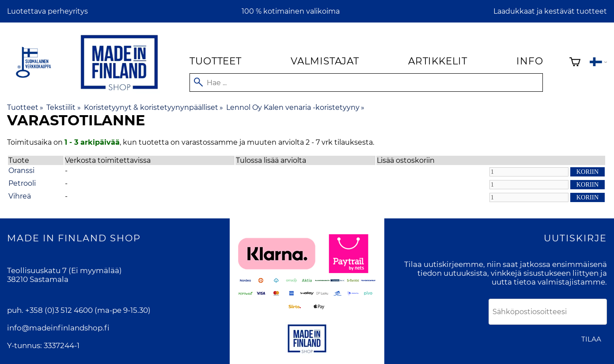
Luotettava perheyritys (47, 11)
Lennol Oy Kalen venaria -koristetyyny (295, 107)
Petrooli (22, 183)
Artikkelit (438, 61)
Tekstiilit (63, 107)
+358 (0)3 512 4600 (59, 310)
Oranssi (21, 171)
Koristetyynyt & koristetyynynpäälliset (153, 107)
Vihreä (20, 196)
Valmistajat (325, 61)
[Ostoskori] (575, 63)
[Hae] (366, 83)
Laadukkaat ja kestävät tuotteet (550, 11)
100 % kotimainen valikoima (291, 11)
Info (530, 61)
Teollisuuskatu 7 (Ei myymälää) (64, 270)
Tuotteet (215, 61)
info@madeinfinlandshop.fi (58, 328)
